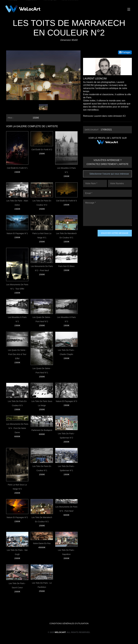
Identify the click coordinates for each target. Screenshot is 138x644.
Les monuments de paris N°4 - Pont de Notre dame (17, 428)
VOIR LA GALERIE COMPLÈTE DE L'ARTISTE (33, 126)
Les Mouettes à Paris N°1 (66, 170)
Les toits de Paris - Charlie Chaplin (66, 352)
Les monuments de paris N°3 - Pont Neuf (66, 509)
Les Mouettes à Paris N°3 (66, 319)
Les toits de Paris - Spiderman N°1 (66, 468)
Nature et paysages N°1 (17, 233)
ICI (124, 116)
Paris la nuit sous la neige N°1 (42, 235)
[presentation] (95, 240)
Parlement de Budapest (42, 430)
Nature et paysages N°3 (66, 401)
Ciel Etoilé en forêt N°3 (66, 201)
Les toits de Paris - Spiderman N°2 (66, 436)
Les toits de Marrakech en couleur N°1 (66, 235)
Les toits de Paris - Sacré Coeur (17, 585)
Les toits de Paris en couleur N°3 (17, 403)
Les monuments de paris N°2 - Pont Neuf (42, 268)
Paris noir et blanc (66, 266)
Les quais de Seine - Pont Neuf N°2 (42, 319)
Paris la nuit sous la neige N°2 (17, 487)
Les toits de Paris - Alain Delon (17, 203)
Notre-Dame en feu (42, 543)
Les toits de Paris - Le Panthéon (42, 585)
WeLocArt (60, 632)
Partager (125, 52)
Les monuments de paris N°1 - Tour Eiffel (17, 287)
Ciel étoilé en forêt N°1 (17, 168)
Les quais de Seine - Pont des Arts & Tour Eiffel (17, 354)
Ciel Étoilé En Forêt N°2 (42, 150)
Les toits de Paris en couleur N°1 (42, 468)
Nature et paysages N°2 (17, 517)
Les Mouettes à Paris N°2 (17, 319)
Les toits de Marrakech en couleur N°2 (42, 519)
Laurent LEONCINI (95, 79)
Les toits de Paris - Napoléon (66, 552)
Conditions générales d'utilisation (69, 623)
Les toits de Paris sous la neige (42, 403)
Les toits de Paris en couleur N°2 (42, 203)
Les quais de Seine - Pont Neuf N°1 (42, 370)
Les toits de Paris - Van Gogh (17, 552)
